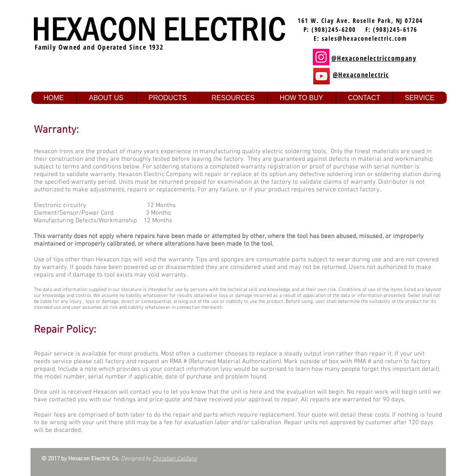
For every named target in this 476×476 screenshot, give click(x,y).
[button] (106, 98)
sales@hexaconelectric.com (365, 38)
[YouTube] (322, 76)
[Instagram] (321, 57)
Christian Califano (175, 459)
